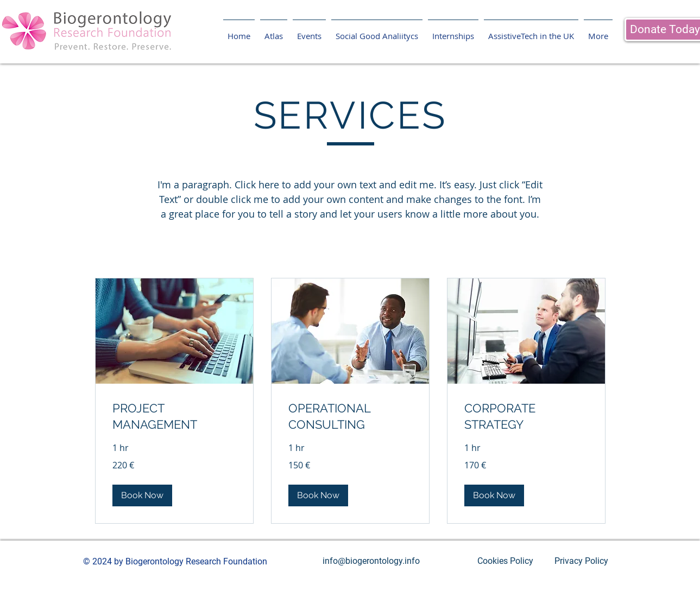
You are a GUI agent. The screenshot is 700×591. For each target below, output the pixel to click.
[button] (142, 495)
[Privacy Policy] (582, 561)
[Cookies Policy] (506, 561)
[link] (174, 417)
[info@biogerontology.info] (371, 561)
